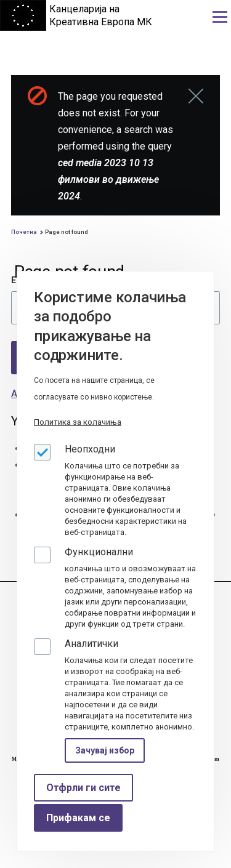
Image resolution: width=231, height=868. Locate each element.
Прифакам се (78, 818)
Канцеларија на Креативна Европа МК (101, 15)
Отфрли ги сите (83, 788)
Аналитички (91, 644)
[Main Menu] (220, 17)
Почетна (24, 232)
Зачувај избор (105, 750)
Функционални (99, 552)
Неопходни (90, 449)
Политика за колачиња (78, 422)
